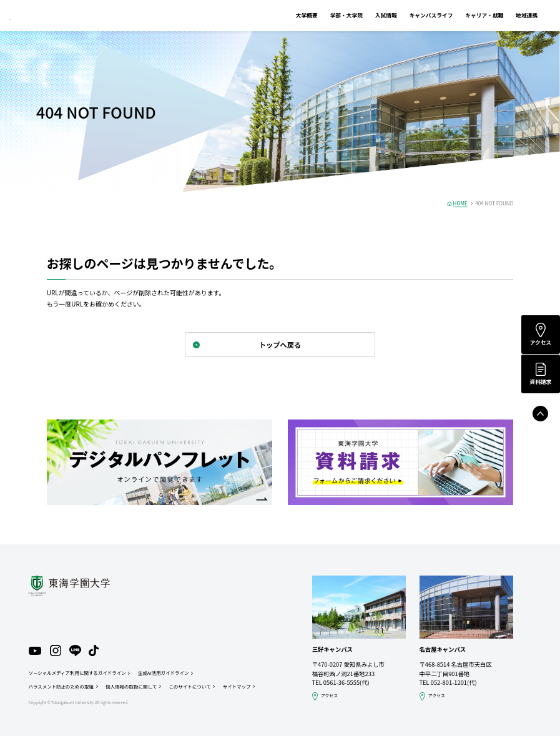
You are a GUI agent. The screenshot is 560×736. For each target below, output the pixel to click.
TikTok (94, 650)
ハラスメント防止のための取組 (61, 686)
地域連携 (505, 15)
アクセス (541, 342)
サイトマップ (237, 686)
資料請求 (540, 382)
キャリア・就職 (463, 15)
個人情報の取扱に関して (131, 686)
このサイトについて (189, 686)
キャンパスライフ (410, 15)
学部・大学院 (325, 15)
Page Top (540, 414)
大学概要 (286, 15)
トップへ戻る (280, 345)
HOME (460, 203)
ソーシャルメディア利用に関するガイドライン (77, 673)
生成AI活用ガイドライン (163, 673)
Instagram (56, 651)
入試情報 (365, 15)
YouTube (35, 651)
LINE (75, 650)
